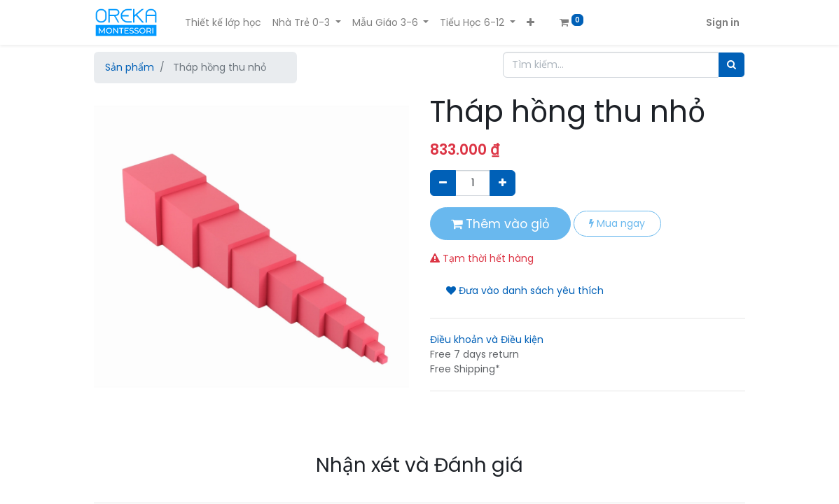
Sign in (723, 22)
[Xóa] (443, 183)
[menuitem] (223, 23)
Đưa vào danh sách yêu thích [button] (525, 290)
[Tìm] (731, 65)
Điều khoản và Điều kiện (487, 339)
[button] (531, 23)
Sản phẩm (130, 67)
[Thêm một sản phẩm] (502, 183)
